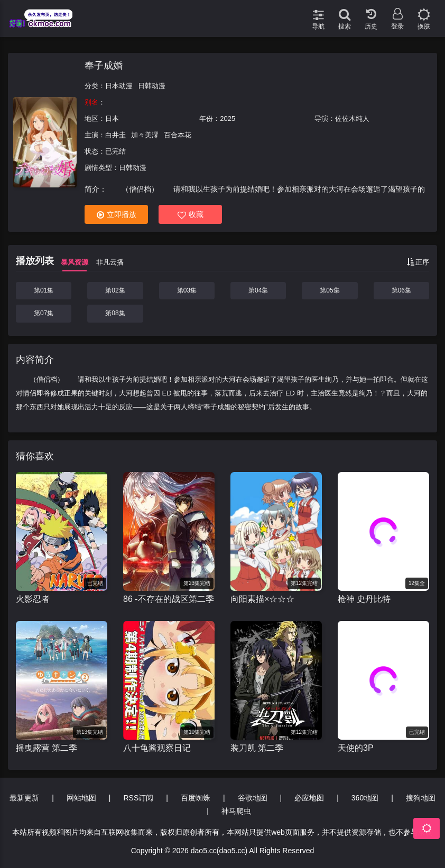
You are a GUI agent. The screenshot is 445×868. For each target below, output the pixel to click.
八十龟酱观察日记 (157, 748)
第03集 (187, 290)
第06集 (401, 290)
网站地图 (81, 798)
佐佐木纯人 (352, 119)
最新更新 (24, 798)
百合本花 (178, 135)
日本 (112, 119)
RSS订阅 (138, 798)
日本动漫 (119, 86)
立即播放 (117, 215)
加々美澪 (145, 135)
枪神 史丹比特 (364, 599)
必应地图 (309, 798)
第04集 (258, 290)
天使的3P (356, 748)
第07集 (44, 313)
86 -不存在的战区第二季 (169, 599)
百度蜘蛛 (196, 798)
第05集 (330, 290)
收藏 (191, 215)
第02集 (115, 290)
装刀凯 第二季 (257, 748)
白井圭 (115, 135)
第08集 (115, 313)
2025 (228, 119)
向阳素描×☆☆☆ (262, 599)
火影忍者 (33, 599)
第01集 (44, 290)
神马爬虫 (236, 811)
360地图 (365, 798)
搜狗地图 (421, 798)
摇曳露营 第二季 (47, 748)
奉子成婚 (104, 65)
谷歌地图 (253, 798)
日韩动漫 (152, 86)
